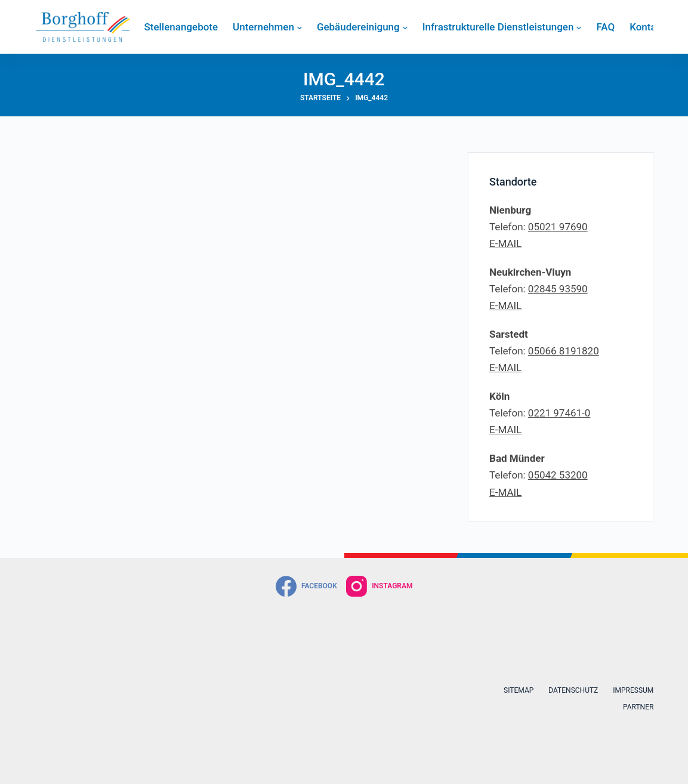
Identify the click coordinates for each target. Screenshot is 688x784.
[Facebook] (306, 586)
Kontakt (647, 27)
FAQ (605, 27)
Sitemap (519, 690)
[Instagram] (380, 586)
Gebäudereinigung (362, 27)
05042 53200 (558, 475)
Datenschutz (573, 690)
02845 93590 (558, 289)
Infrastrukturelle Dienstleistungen (502, 27)
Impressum (633, 690)
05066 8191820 (564, 351)
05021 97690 (558, 227)
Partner (638, 707)
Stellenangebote (181, 27)
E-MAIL (505, 243)
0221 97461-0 (559, 413)
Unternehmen (267, 27)
